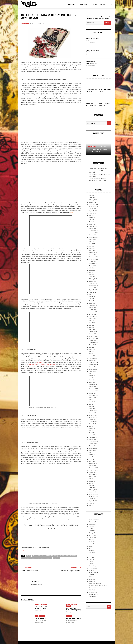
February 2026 (93, 200)
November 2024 (93, 233)
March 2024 (92, 250)
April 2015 (92, 486)
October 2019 (93, 367)
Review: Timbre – (30, 571)
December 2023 (93, 257)
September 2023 (94, 264)
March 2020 (92, 356)
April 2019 (92, 380)
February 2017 (93, 437)
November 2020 (93, 338)
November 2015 (93, 470)
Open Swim (44, 605)
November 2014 (93, 496)
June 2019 (92, 376)
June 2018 (92, 402)
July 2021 (92, 321)
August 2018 (92, 398)
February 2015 (93, 490)
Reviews (69, 606)
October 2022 (93, 288)
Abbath (28, 556)
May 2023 (92, 272)
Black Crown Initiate (51, 556)
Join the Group (84, 4)
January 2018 (93, 413)
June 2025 (92, 217)
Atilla (34, 556)
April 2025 (92, 222)
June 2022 (92, 297)
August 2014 (92, 503)
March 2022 (92, 303)
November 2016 (93, 444)
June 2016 (92, 455)
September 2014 (94, 501)
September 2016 (94, 448)
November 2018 (93, 391)
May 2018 (92, 404)
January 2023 (93, 281)
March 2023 (92, 277)
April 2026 (92, 195)
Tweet (22, 550)
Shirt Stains (92, 579)
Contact (103, 4)
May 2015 (92, 483)
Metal (68, 605)
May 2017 (92, 431)
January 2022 (93, 308)
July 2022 (92, 294)
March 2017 (92, 435)
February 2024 (93, 253)
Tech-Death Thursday (95, 584)
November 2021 (93, 312)
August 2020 (92, 345)
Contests (91, 526)
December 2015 (93, 468)
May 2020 (92, 351)
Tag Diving (92, 581)
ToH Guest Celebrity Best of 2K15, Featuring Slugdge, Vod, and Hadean (73, 620)
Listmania (69, 616)
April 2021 (92, 327)
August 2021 (92, 319)
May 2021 (92, 325)
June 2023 (92, 270)
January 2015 (93, 492)
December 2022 (93, 283)
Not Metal (92, 557)
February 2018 (93, 411)
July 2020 (92, 347)
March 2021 (92, 329)
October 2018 (93, 393)
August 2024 (92, 239)
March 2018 (92, 409)
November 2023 (93, 259)
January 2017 (93, 439)
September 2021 (94, 316)
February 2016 (93, 464)
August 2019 (92, 371)
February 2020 (93, 358)
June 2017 (92, 428)
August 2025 (92, 213)
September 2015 (94, 474)
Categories (71, 4)
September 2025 (94, 211)
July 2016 (92, 452)
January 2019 (93, 387)
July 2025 (92, 215)
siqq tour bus (33, 365)
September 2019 (94, 369)
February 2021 (93, 332)
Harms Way (41, 558)
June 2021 (92, 323)
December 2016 (93, 442)
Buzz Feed (61, 556)
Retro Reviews (93, 568)
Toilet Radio (92, 590)
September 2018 (94, 395)
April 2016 (92, 459)
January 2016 (93, 466)
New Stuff (38, 605)
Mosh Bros (56, 558)
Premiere (92, 564)
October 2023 (93, 261)
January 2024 (93, 255)
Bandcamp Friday (94, 522)
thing (72, 212)
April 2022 (92, 301)
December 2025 (93, 204)
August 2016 (92, 450)
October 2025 (93, 209)
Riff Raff (91, 575)
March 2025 (92, 224)
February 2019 (93, 384)
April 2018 (92, 406)
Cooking (91, 529)
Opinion (91, 562)
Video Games (93, 597)
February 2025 (93, 226)
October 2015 (93, 472)
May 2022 (92, 299)
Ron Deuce (34, 24)
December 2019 (93, 362)
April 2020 (92, 354)
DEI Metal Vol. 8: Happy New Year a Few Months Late (91, 105)
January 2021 (93, 334)
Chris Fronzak (25, 558)
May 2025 (92, 220)
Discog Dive (92, 531)
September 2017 (94, 422)
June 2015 (92, 481)
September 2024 (94, 237)
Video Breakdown (94, 594)
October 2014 (93, 499)
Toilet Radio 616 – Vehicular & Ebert (99, 181)
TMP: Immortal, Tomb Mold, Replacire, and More (41, 609)
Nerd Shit (92, 550)
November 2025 (93, 207)
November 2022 (93, 286)
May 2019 (92, 378)
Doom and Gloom (94, 535)
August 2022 (92, 292)
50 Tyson (40, 363)
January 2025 (93, 228)
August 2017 (92, 424)
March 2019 (92, 382)
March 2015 (92, 488)
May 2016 (92, 457)
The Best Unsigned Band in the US (98, 586)
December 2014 (93, 494)
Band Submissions (94, 520)
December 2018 (93, 389)
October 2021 (93, 314)
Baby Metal (41, 556)
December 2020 (93, 336)
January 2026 (93, 202)
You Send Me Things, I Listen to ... (71, 571)
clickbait (34, 558)
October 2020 (93, 340)
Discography (92, 533)
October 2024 (93, 235)
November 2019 (93, 365)
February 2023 (93, 279)
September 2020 (94, 343)
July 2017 (92, 426)
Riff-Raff (92, 577)
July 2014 (92, 505)
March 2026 (92, 198)
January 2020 (93, 360)
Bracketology (93, 524)
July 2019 (92, 373)
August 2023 (92, 266)
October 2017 (93, 420)
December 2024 (93, 231)
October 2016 (93, 446)
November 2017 (93, 417)
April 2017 (92, 433)
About (95, 4)
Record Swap (93, 566)
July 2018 (92, 400)
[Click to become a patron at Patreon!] (51, 538)
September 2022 (94, 290)
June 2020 (92, 349)
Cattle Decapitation (71, 556)
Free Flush (92, 540)
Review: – (97, 179)
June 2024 (92, 244)
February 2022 (93, 305)
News (37, 616)
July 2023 (92, 268)
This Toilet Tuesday (94, 588)
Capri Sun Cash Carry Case (48, 365)
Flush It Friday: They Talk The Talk (98, 169)
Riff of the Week (92, 147)
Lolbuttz (91, 546)
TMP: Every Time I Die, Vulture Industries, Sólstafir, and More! (41, 620)
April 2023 (92, 275)
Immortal (49, 558)
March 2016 (92, 461)
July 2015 (92, 479)
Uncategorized (25, 24)
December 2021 (93, 310)
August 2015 (92, 477)
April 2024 (92, 248)
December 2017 (93, 415)
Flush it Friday (93, 537)
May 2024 (92, 246)
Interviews (92, 542)
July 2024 (92, 242)
